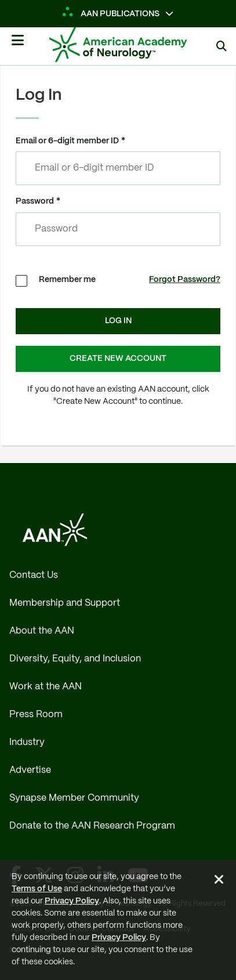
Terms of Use (37, 889)
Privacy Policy (72, 901)
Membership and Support (65, 603)
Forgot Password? (185, 280)
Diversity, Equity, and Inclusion (75, 659)
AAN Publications (112, 14)
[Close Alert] (219, 881)
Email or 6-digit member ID (67, 141)
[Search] (222, 46)
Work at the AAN (46, 687)
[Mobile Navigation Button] (17, 45)
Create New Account (118, 359)
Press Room (36, 715)
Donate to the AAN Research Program (92, 826)
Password (35, 201)
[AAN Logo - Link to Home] (135, 45)
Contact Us (34, 575)
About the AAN (42, 631)
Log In (118, 321)
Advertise (30, 770)
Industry (27, 742)
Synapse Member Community (74, 798)
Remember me (67, 280)
